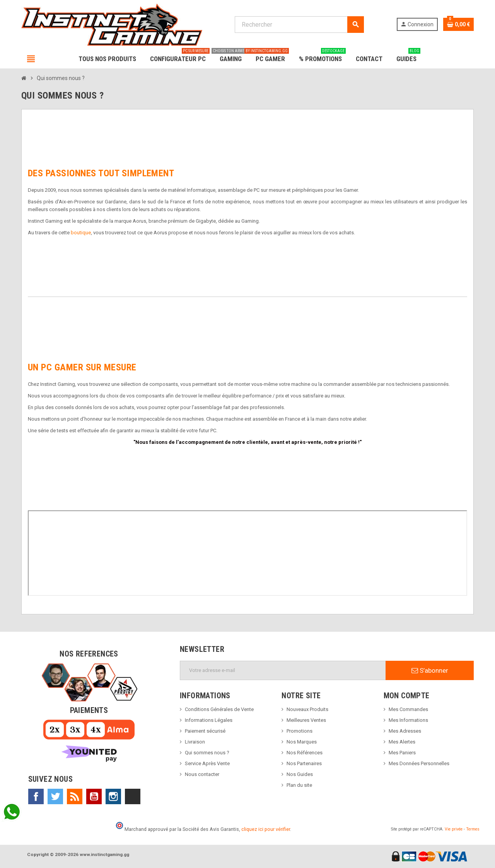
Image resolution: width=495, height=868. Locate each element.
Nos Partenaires (304, 763)
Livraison (195, 742)
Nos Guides (300, 774)
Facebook (36, 796)
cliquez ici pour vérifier (266, 829)
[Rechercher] (299, 25)
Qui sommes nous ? (207, 753)
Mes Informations (408, 720)
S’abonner (430, 670)
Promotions (300, 731)
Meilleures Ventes (306, 720)
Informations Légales (209, 720)
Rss (75, 796)
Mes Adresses (405, 731)
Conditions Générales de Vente (219, 709)
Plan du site (299, 785)
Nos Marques (302, 742)
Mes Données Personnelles (419, 763)
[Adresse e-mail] (283, 670)
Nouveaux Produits (307, 709)
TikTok (133, 796)
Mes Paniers (402, 753)
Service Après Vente (207, 763)
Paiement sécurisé (205, 731)
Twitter (55, 796)
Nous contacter (202, 774)
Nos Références (305, 753)
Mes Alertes (402, 742)
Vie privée (454, 829)
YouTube (94, 796)
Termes (473, 829)
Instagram (113, 796)
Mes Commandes (408, 709)
